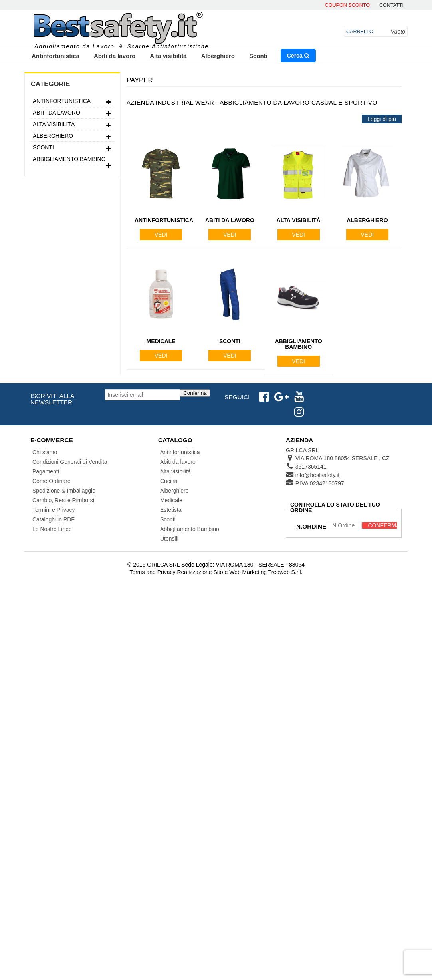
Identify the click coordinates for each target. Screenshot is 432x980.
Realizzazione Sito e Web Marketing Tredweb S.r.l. (240, 572)
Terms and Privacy (152, 572)
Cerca (298, 56)
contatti (391, 5)
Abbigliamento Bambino (72, 160)
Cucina (169, 481)
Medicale (171, 500)
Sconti (258, 56)
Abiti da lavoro (115, 56)
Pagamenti (46, 471)
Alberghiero (218, 56)
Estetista (171, 510)
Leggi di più (382, 119)
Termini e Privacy (54, 510)
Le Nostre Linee (52, 529)
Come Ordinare (52, 481)
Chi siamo (45, 452)
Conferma (195, 393)
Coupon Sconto (347, 5)
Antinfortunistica (55, 56)
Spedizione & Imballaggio (64, 491)
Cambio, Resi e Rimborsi (63, 500)
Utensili (169, 539)
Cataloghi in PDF (54, 519)
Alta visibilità (168, 56)
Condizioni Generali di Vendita (70, 462)
